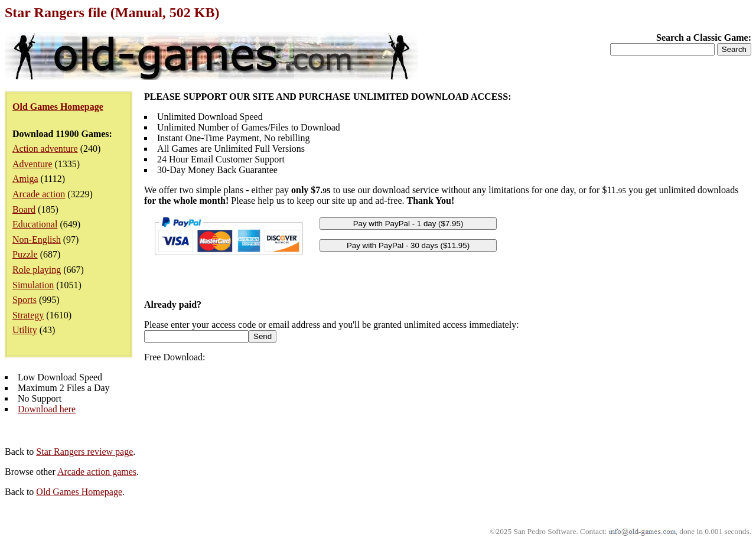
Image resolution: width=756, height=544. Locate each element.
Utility (25, 330)
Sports (25, 300)
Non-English (37, 240)
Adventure (32, 164)
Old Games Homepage (79, 492)
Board (24, 209)
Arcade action (39, 194)
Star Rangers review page (84, 452)
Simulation (33, 285)
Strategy (28, 315)
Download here (47, 409)
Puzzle (25, 254)
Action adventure (45, 149)
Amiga (25, 179)
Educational (35, 224)
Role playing (37, 270)
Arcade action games (97, 472)
